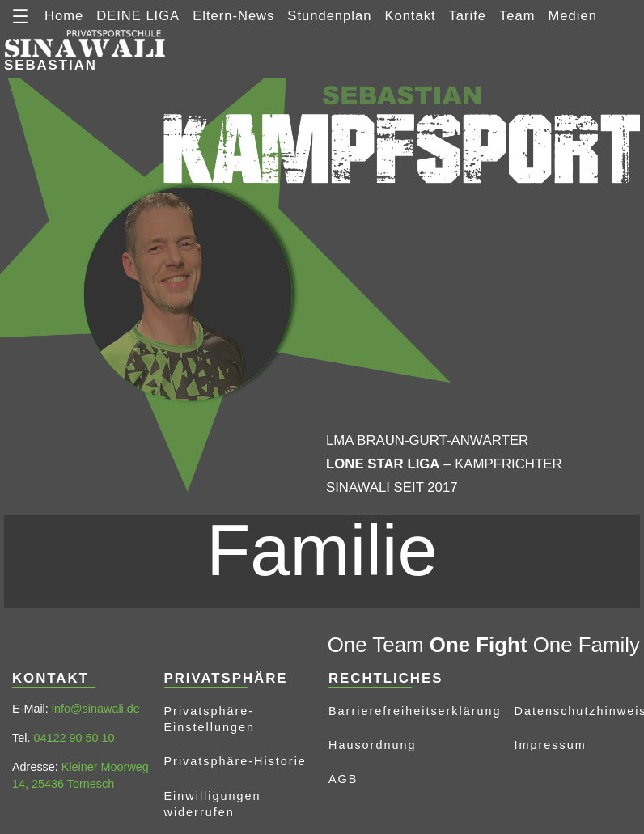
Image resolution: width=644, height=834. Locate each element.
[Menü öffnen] (20, 16)
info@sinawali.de (96, 709)
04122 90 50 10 (74, 738)
